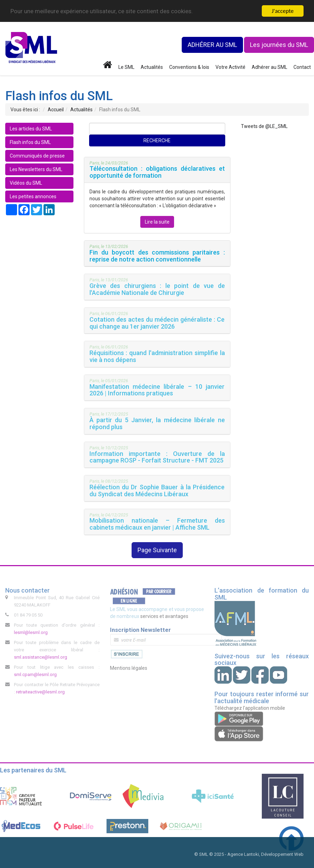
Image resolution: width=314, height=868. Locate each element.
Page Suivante (157, 550)
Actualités (152, 67)
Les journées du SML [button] (279, 45)
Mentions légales (129, 668)
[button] (157, 170)
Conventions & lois (189, 67)
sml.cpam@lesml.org (35, 674)
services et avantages (164, 616)
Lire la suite (157, 222)
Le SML (126, 67)
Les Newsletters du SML (36, 169)
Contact (302, 67)
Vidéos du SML (26, 183)
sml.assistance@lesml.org (41, 657)
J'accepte (283, 11)
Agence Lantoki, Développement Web (265, 854)
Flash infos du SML (30, 142)
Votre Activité (230, 67)
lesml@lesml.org (31, 632)
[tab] (157, 170)
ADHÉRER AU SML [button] (212, 45)
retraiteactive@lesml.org (40, 692)
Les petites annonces (33, 196)
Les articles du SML (31, 129)
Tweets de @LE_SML (264, 126)
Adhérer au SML (269, 67)
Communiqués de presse (37, 156)
